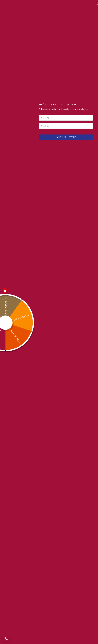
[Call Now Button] (6, 639)
